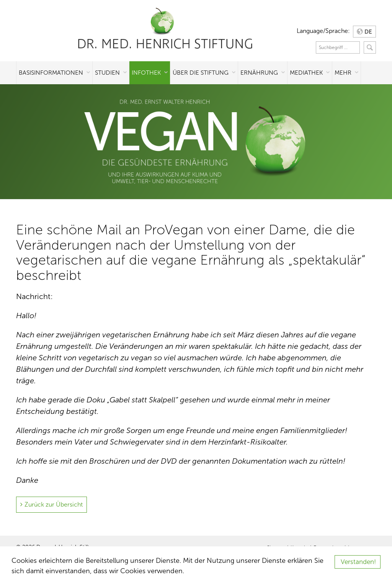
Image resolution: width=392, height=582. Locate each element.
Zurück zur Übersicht (54, 504)
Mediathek (306, 73)
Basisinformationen (51, 73)
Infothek (146, 73)
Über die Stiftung (201, 73)
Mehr (343, 73)
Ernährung (259, 73)
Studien (107, 73)
